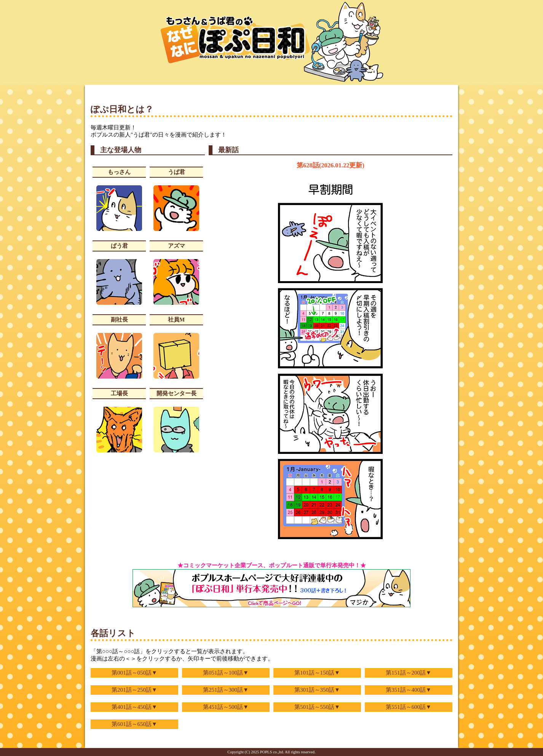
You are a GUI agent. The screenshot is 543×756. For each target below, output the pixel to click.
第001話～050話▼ (134, 673)
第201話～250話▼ (134, 690)
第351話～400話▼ (409, 690)
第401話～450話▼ (134, 707)
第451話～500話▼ (226, 707)
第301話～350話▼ (317, 690)
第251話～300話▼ (226, 690)
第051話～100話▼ (226, 673)
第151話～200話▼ (409, 673)
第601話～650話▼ (134, 724)
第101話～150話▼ (317, 673)
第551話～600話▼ (409, 707)
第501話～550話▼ (317, 707)
